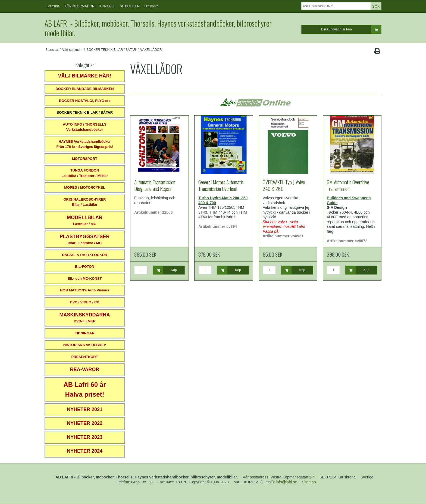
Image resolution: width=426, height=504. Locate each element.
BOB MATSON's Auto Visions (85, 290)
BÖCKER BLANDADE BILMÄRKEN (85, 89)
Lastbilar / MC (85, 220)
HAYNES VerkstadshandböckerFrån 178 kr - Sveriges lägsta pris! (84, 144)
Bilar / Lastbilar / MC (85, 239)
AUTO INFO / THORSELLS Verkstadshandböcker (85, 127)
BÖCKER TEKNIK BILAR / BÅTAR (85, 112)
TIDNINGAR (84, 333)
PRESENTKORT (84, 357)
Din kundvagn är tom (351, 29)
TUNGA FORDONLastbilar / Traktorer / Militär (85, 173)
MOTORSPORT (85, 159)
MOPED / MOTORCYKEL (85, 187)
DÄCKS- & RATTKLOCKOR (85, 255)
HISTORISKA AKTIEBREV (85, 345)
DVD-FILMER (84, 318)
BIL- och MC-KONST (85, 279)
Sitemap (309, 482)
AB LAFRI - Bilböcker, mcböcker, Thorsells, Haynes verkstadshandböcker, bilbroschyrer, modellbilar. (159, 28)
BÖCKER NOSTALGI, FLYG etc (85, 101)
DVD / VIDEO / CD (84, 302)
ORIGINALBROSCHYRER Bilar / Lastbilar (84, 202)
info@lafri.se (286, 482)
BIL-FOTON (85, 267)
